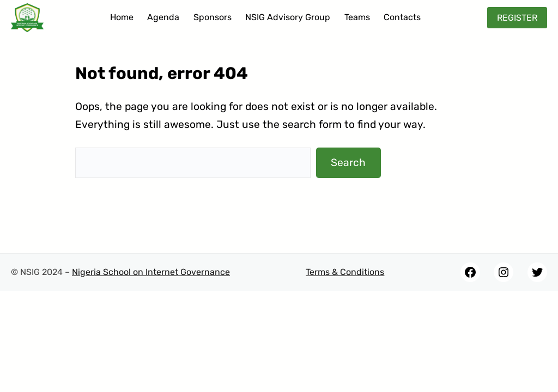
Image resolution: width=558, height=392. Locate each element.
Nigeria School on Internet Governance (151, 272)
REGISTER (517, 18)
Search (348, 163)
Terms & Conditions (345, 272)
